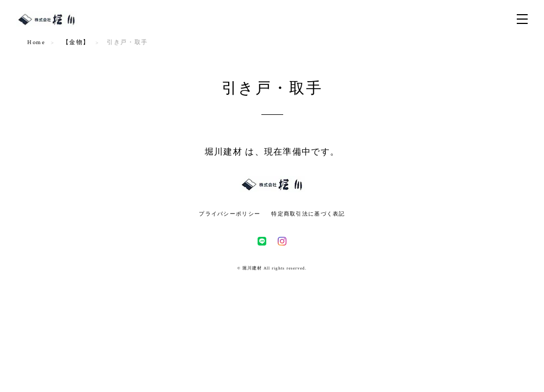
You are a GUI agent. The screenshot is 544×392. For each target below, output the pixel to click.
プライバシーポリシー (230, 214)
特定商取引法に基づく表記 (308, 214)
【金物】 (76, 42)
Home (36, 42)
